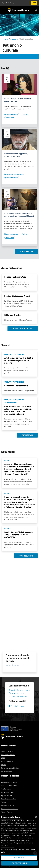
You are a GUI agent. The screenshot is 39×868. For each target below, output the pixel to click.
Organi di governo (7, 756)
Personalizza (19, 858)
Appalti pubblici (6, 800)
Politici (3, 770)
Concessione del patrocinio (16, 386)
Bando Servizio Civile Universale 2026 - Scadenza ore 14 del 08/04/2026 (18, 535)
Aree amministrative (8, 760)
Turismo (4, 807)
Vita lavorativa (6, 794)
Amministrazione (9, 750)
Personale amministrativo (10, 773)
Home (6, 39)
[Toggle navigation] (4, 10)
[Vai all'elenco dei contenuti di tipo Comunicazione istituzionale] (14, 174)
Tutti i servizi (27, 435)
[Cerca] (36, 10)
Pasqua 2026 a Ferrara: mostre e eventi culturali (18, 100)
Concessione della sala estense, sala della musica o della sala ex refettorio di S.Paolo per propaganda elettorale (18, 410)
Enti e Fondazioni (7, 766)
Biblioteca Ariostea (13, 315)
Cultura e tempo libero (9, 791)
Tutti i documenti (26, 556)
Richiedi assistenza (16, 698)
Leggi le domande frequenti (19, 695)
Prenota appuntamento (18, 702)
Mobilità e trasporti (8, 810)
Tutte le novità (26, 251)
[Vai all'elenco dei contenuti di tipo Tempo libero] (10, 118)
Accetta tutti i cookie (20, 863)
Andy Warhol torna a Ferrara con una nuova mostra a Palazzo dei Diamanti (19, 215)
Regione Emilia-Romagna (8, 3)
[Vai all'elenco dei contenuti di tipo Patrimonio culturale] (12, 114)
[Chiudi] (36, 816)
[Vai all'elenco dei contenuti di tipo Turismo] (25, 114)
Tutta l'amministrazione (23, 329)
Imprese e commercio (9, 797)
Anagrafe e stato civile (9, 787)
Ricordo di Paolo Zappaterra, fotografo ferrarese (16, 155)
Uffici (3, 763)
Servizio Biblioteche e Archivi (17, 296)
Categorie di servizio (10, 781)
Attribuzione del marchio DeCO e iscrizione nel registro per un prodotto (19, 360)
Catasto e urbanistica (9, 804)
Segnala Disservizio (16, 711)
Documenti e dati (7, 776)
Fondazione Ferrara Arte (15, 277)
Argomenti (14, 39)
